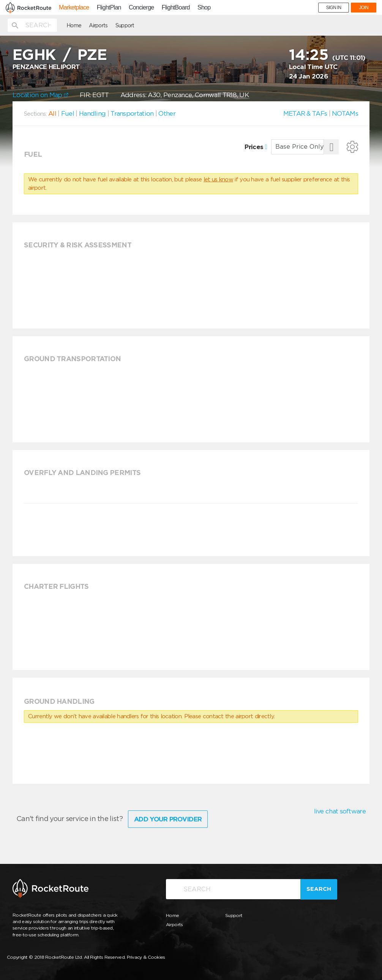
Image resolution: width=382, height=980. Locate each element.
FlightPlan (109, 8)
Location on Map (40, 95)
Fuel (68, 113)
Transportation (132, 113)
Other (167, 113)
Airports (98, 25)
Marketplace (74, 8)
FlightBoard (176, 8)
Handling (92, 113)
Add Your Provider (168, 819)
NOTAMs (345, 113)
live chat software (340, 811)
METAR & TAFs (305, 113)
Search (319, 889)
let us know (218, 179)
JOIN (364, 8)
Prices (256, 147)
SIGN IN (334, 8)
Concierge (141, 8)
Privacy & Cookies (146, 957)
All (52, 113)
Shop (204, 8)
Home (74, 25)
